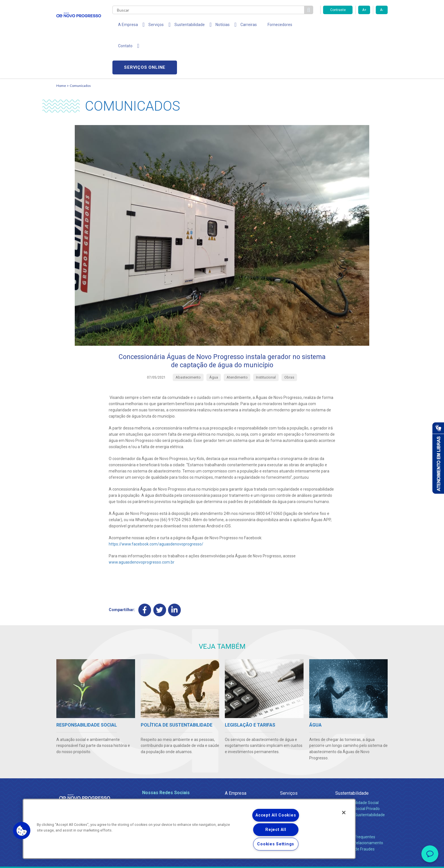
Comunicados (80, 44)
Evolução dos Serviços (300, 774)
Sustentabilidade (352, 752)
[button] (22, 831)
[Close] (344, 813)
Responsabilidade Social (357, 762)
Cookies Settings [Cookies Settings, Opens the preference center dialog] (276, 844)
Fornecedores (268, 25)
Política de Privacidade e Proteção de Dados (222, 860)
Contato (343, 786)
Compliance (235, 768)
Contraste (338, 10)
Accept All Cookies (276, 815)
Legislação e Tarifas (298, 768)
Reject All (276, 830)
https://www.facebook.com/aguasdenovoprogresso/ (156, 503)
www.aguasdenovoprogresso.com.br (142, 521)
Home (61, 44)
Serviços (289, 752)
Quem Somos (237, 762)
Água (285, 762)
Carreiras (239, 25)
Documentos (292, 780)
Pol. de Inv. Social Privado (357, 768)
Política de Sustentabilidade (360, 774)
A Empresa (236, 752)
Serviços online (355, 26)
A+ (364, 10)
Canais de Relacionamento (359, 802)
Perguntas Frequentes (355, 796)
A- (382, 10)
